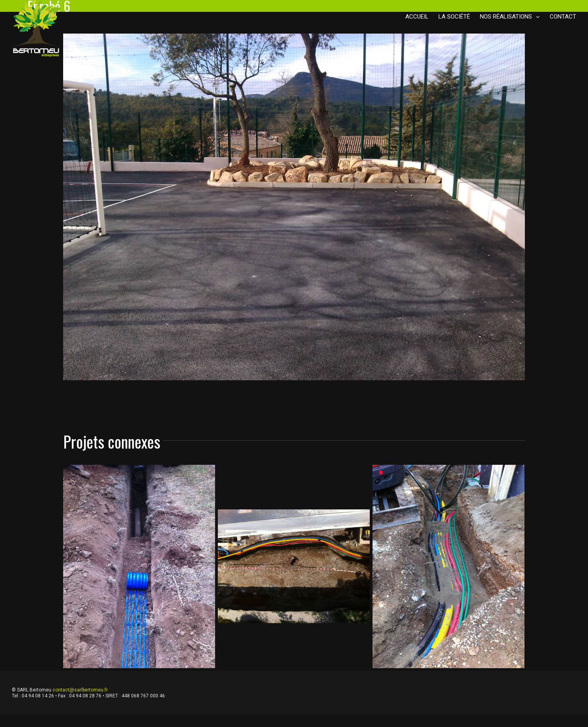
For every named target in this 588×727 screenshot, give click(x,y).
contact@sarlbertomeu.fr (80, 690)
